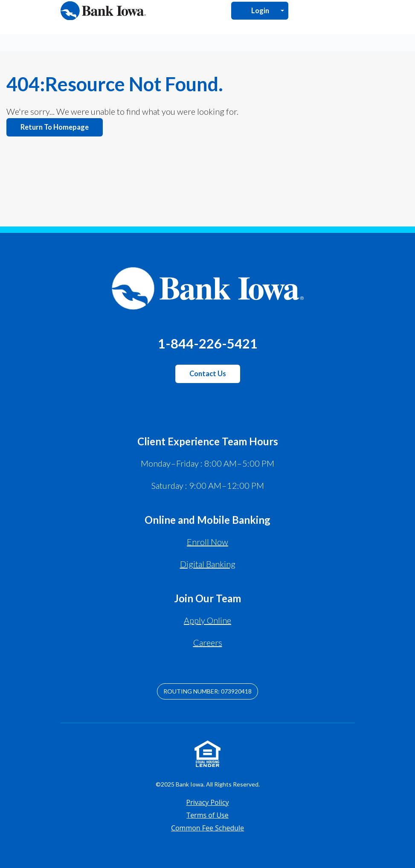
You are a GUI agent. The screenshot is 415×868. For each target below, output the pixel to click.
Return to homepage (55, 127)
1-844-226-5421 (208, 343)
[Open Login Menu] (282, 10)
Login (260, 11)
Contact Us (208, 374)
